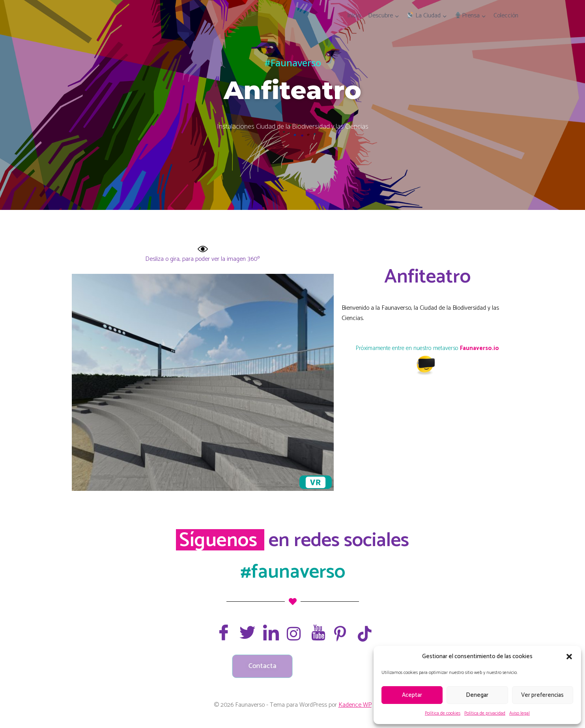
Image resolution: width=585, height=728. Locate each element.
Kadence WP (355, 705)
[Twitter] (245, 633)
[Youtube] (316, 633)
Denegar (477, 695)
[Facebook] (222, 633)
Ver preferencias (542, 695)
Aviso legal (520, 713)
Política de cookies (443, 713)
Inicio (354, 16)
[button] (569, 657)
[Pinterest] (340, 634)
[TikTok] (364, 634)
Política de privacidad (485, 713)
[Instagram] (293, 634)
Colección (506, 16)
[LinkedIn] (269, 633)
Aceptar (412, 695)
